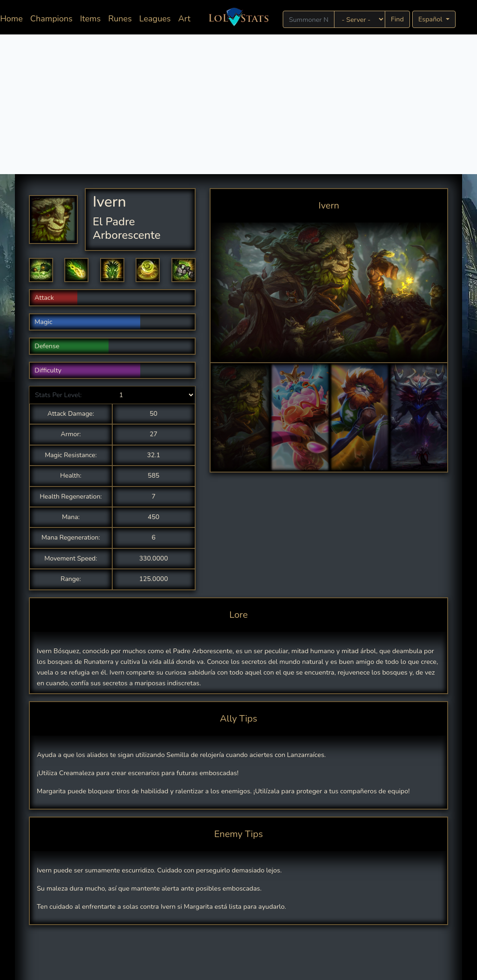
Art (184, 19)
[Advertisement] (238, 104)
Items (90, 19)
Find (397, 19)
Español (431, 19)
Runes (120, 19)
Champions (51, 19)
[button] (41, 270)
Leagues (155, 19)
